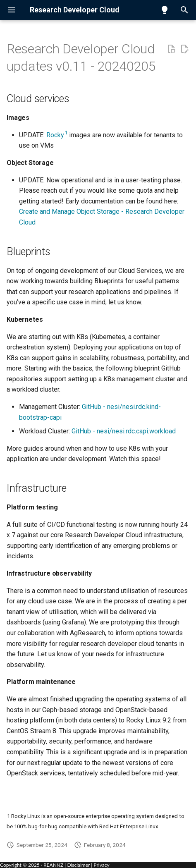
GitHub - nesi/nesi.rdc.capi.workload (124, 431)
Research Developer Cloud (75, 10)
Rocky (57, 135)
